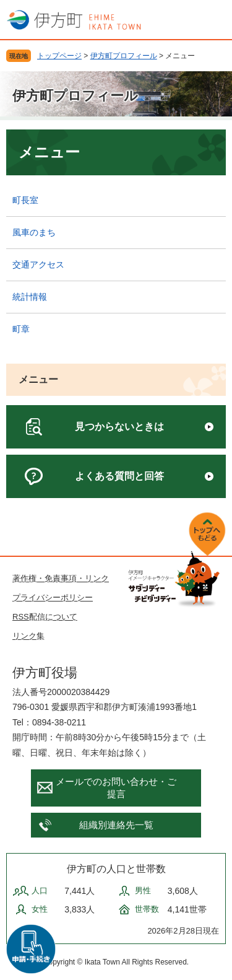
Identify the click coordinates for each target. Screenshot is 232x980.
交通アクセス (38, 265)
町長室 (25, 200)
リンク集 (28, 636)
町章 (21, 329)
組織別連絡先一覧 (116, 825)
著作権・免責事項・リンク (61, 578)
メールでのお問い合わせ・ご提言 (116, 788)
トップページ (59, 56)
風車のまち (34, 232)
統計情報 (30, 297)
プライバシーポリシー (53, 597)
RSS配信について (45, 617)
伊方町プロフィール (124, 56)
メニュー (38, 379)
